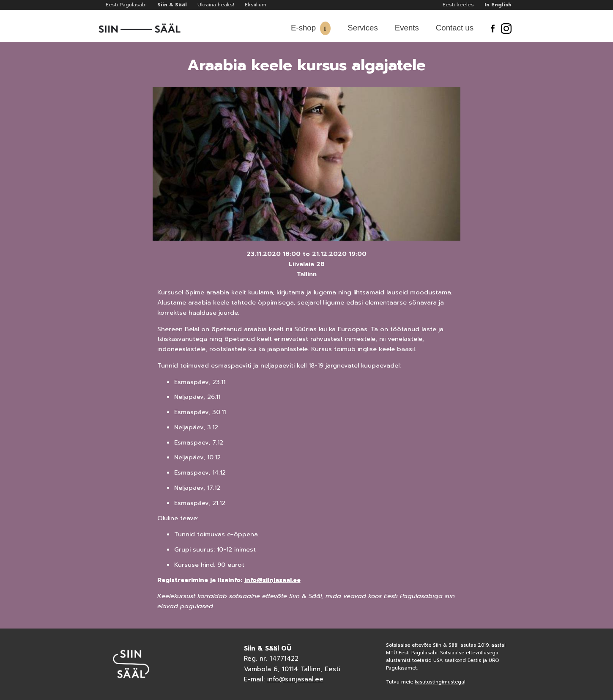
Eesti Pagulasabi (126, 5)
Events (407, 28)
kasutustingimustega (439, 682)
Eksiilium (256, 5)
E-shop (303, 28)
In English (498, 5)
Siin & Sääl (172, 5)
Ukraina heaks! (216, 5)
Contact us (455, 28)
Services (363, 28)
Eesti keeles (458, 5)
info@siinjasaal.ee (272, 580)
